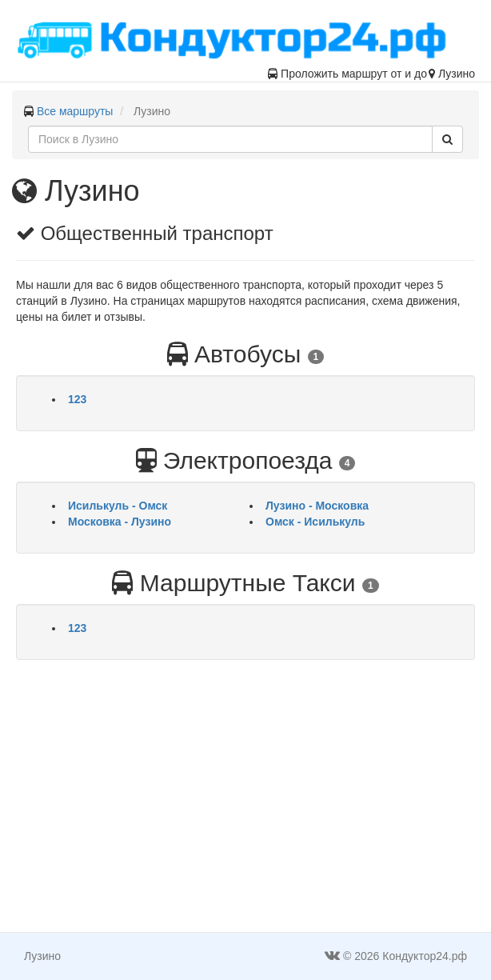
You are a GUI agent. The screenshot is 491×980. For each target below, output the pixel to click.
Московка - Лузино (120, 522)
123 (77, 399)
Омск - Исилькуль (315, 522)
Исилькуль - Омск (118, 506)
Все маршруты (75, 111)
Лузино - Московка (317, 506)
